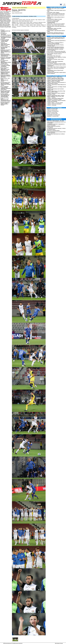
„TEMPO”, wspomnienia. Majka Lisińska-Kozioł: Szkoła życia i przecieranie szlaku (56, 79)
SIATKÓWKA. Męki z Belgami (53, 12)
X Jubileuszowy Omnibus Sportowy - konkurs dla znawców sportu (56, 129)
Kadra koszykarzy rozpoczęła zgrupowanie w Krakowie (56, 27)
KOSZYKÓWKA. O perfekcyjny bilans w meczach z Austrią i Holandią (55, 43)
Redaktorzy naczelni (5, 40)
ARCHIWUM (18, 8)
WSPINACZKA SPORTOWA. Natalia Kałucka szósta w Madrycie (56, 73)
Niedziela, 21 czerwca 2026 (53, 116)
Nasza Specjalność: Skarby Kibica (5, 69)
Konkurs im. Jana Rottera (6, 58)
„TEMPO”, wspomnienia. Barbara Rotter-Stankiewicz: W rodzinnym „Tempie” (55, 99)
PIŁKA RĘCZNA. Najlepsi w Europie (55, 19)
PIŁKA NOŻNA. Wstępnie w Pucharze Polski (56, 64)
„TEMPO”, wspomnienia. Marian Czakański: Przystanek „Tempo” (56, 94)
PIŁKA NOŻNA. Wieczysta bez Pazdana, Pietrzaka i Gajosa (55, 45)
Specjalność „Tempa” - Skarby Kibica (55, 77)
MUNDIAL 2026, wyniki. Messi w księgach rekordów (56, 9)
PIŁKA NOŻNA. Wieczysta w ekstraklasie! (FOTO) (56, 69)
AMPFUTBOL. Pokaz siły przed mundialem (56, 24)
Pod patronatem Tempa (6, 84)
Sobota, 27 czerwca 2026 (52, 109)
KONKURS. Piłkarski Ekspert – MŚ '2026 (56, 121)
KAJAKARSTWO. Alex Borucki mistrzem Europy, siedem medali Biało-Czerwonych (56, 47)
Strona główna (14, 8)
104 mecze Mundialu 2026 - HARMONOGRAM (53, 22)
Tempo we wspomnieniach (5, 44)
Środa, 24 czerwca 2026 (52, 112)
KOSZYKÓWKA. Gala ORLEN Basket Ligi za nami (56, 11)
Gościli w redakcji (5, 95)
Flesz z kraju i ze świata (56, 7)
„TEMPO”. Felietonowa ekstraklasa (54, 104)
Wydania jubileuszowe (5, 73)
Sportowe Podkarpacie (24, 8)
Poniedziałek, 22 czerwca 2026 (54, 115)
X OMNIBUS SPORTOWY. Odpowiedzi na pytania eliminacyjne (56, 125)
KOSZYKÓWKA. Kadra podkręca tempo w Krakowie (56, 18)
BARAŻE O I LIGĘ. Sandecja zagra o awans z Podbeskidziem (57, 65)
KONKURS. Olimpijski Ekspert (53, 131)
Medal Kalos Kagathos (6, 76)
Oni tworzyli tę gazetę (5, 103)
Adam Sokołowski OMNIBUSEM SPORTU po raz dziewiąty (56, 122)
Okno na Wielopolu (6, 88)
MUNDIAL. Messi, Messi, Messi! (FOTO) (55, 25)
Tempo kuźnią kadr (5, 65)
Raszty (62, 643)
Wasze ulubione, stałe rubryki (5, 80)
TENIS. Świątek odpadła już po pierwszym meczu (56, 15)
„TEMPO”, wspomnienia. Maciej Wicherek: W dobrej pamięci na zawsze (56, 83)
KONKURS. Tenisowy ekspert (53, 20)
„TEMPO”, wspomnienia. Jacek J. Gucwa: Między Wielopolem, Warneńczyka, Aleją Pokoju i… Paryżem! (56, 96)
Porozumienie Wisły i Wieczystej (54, 56)
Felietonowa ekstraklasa (6, 51)
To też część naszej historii (6, 99)
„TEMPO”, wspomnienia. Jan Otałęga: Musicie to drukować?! (57, 87)
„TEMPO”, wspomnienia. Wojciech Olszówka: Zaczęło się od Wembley (56, 101)
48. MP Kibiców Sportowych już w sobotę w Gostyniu (56, 134)
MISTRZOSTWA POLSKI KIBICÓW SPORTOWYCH (56, 119)
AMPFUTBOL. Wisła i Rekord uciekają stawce (57, 67)
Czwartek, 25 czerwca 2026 (53, 111)
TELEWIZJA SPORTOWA (56, 108)
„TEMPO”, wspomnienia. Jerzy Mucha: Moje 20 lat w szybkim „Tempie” (56, 92)
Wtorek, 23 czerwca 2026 (52, 114)
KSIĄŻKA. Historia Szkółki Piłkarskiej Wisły (56, 14)
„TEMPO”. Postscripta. (52, 105)
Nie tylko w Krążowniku (5, 92)
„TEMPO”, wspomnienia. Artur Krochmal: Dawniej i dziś (55, 89)
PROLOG (5, 31)
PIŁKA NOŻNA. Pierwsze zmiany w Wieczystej (54, 54)
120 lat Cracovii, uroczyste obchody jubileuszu (57, 53)
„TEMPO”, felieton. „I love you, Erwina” (55, 103)
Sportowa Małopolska (56, 36)
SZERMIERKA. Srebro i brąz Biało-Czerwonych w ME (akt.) (54, 29)
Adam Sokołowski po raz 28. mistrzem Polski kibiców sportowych (56, 132)
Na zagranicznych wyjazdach (6, 62)
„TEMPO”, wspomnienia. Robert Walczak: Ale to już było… (56, 85)
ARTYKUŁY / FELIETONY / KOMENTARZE (56, 76)
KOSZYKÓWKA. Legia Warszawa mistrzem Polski (56, 31)
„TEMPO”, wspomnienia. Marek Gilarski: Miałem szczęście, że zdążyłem (55, 81)
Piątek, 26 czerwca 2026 (52, 110)
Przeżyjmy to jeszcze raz (6, 37)
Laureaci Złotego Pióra (5, 48)
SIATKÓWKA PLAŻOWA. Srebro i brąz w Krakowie (56, 60)
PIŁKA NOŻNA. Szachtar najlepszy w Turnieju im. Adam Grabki (57, 58)
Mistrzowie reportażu (6, 55)
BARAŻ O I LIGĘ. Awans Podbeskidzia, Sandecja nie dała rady (55, 62)
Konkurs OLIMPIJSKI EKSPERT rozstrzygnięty (54, 127)
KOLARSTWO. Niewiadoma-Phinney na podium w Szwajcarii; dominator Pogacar (55, 33)
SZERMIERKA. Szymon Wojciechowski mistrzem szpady (55, 71)
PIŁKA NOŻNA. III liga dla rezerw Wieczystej (56, 51)
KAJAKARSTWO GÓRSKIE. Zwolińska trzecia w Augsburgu (55, 50)
